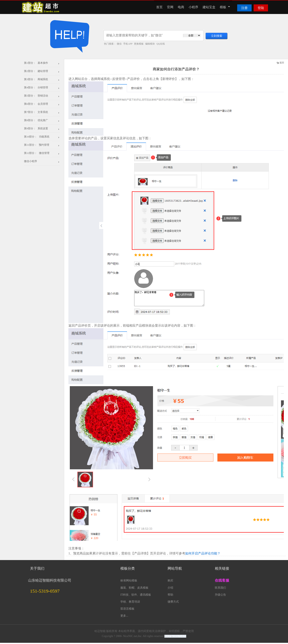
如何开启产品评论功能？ (203, 553)
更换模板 (139, 44)
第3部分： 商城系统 (36, 79)
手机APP (128, 44)
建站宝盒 (209, 7)
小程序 (193, 7)
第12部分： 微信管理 (37, 153)
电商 (181, 7)
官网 (170, 7)
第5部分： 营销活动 (36, 96)
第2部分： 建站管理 (36, 71)
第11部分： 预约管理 (37, 145)
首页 (159, 7)
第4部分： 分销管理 (36, 87)
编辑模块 (150, 44)
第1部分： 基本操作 (36, 63)
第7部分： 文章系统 (36, 112)
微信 (119, 44)
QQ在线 (160, 44)
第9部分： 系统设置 (36, 128)
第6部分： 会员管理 (36, 104)
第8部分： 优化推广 (36, 120)
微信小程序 (30, 161)
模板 (225, 7)
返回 (280, 63)
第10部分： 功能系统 (37, 137)
